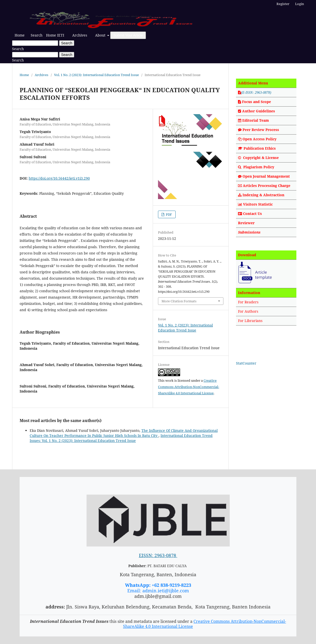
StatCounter (246, 363)
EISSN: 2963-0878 (158, 555)
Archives (80, 35)
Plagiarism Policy (259, 167)
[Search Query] (35, 43)
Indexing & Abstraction (261, 195)
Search (37, 35)
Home (20, 35)
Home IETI (55, 35)
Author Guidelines (259, 111)
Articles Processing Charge (264, 186)
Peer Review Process (259, 130)
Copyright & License (261, 158)
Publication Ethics (260, 148)
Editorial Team (256, 120)
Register (283, 4)
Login (300, 4)
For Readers (248, 302)
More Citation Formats (179, 301)
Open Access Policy (260, 139)
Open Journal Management (266, 176)
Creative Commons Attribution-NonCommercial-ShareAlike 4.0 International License (189, 387)
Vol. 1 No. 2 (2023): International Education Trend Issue (96, 75)
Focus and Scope (254, 102)
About (101, 35)
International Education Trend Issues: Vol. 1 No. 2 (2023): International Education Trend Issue (121, 438)
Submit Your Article (128, 35)
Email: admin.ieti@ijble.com (158, 591)
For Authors (248, 311)
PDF (169, 214)
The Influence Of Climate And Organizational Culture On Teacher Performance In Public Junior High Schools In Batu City (124, 433)
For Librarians (250, 321)
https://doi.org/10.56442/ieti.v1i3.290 (59, 178)
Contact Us (252, 214)
